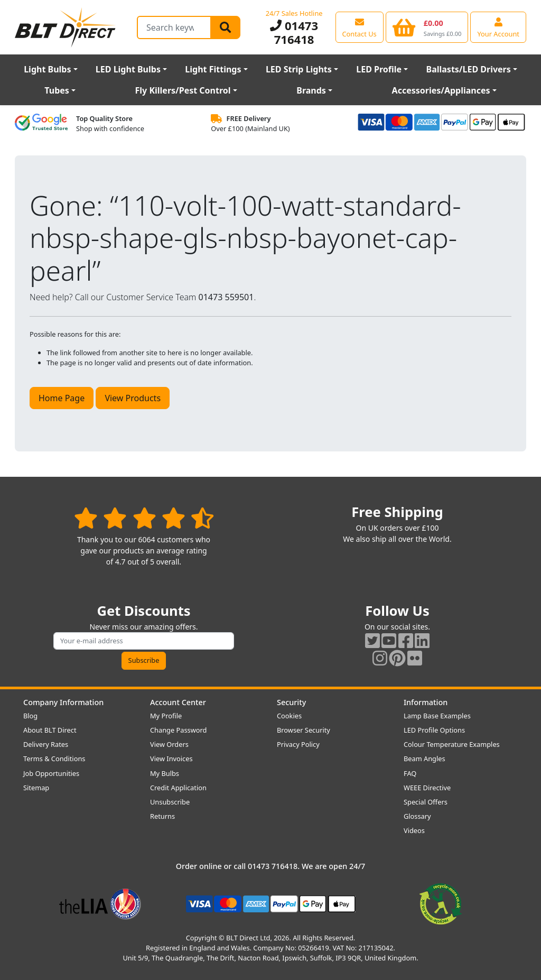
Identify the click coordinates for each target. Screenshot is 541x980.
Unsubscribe (170, 802)
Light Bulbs (47, 69)
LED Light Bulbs (128, 69)
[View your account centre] (498, 27)
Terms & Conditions (54, 759)
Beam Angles (425, 759)
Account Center (178, 702)
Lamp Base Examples (437, 716)
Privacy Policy (298, 744)
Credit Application (178, 788)
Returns (162, 816)
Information (426, 702)
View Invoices (171, 759)
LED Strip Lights (299, 69)
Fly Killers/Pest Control (183, 90)
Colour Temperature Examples (452, 744)
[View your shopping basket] (427, 27)
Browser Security (304, 730)
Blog (30, 716)
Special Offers (426, 802)
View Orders (169, 744)
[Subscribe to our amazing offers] (144, 641)
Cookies (289, 716)
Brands (311, 90)
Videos (414, 830)
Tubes (57, 90)
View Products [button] (133, 398)
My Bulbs (165, 773)
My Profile (166, 716)
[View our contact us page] (360, 27)
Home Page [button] (62, 398)
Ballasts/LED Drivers (469, 69)
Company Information (63, 702)
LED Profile (379, 69)
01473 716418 (294, 32)
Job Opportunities (51, 773)
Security (291, 702)
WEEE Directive (427, 788)
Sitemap (36, 788)
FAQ (410, 773)
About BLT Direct (50, 730)
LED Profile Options (434, 730)
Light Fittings (213, 69)
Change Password (178, 730)
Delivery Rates (46, 744)
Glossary (417, 816)
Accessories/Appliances (441, 90)
